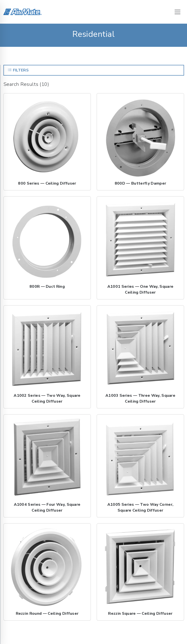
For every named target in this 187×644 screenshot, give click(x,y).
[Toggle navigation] (178, 12)
